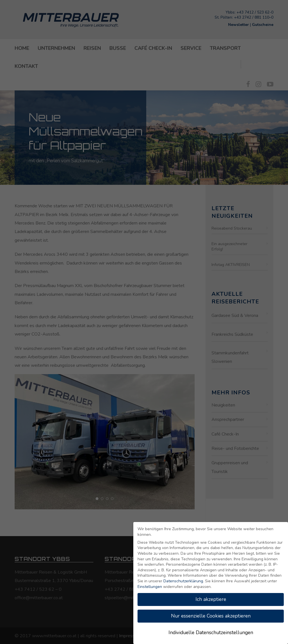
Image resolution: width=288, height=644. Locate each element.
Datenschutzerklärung (183, 581)
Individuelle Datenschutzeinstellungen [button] (211, 632)
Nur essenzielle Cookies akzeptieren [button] (211, 616)
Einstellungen (150, 587)
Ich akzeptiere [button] (211, 599)
